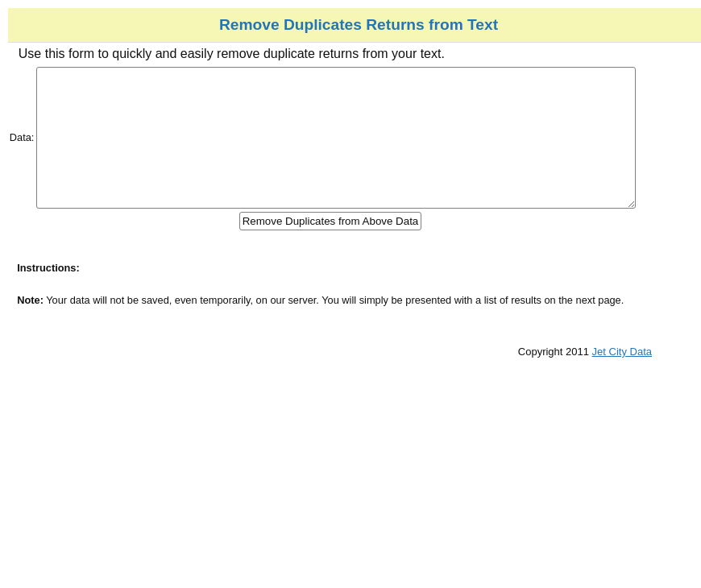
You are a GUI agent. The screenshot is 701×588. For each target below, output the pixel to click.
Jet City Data (670, 381)
